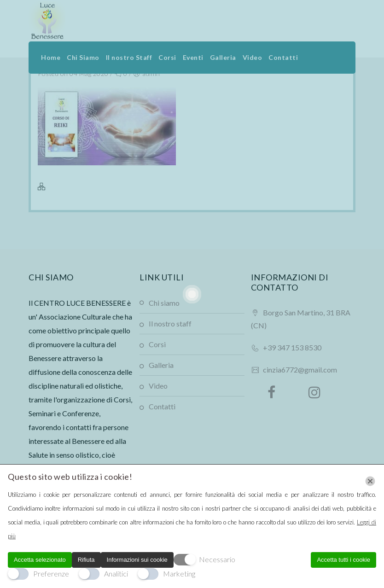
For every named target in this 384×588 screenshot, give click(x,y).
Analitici (116, 573)
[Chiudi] (370, 481)
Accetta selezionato (40, 560)
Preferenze (51, 573)
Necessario (217, 559)
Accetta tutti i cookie (343, 560)
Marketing (179, 573)
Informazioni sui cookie (137, 560)
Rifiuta (86, 560)
